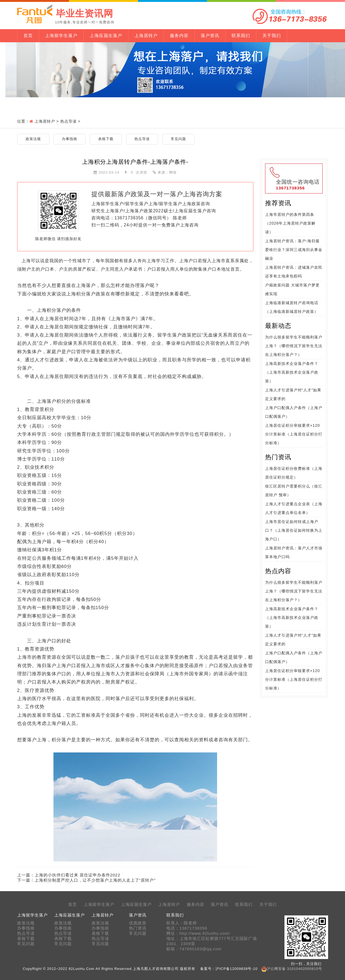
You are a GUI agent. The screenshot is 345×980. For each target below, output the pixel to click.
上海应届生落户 (106, 36)
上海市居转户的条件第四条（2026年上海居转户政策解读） (290, 223)
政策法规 (33, 139)
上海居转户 (146, 36)
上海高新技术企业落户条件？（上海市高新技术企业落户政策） (292, 372)
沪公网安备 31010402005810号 (294, 969)
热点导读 (68, 121)
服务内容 (179, 36)
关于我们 (272, 36)
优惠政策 (138, 923)
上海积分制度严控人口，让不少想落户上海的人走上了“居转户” (95, 880)
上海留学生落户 (61, 36)
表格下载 (106, 139)
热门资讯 (138, 928)
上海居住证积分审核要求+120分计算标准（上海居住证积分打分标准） (294, 434)
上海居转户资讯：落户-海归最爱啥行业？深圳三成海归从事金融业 (294, 250)
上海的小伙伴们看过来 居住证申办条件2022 (78, 875)
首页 (28, 36)
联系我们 (241, 36)
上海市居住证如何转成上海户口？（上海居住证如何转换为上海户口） (294, 530)
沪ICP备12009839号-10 (236, 969)
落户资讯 (210, 36)
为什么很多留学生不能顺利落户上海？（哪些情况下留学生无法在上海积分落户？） (294, 346)
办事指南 (70, 139)
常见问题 (178, 139)
